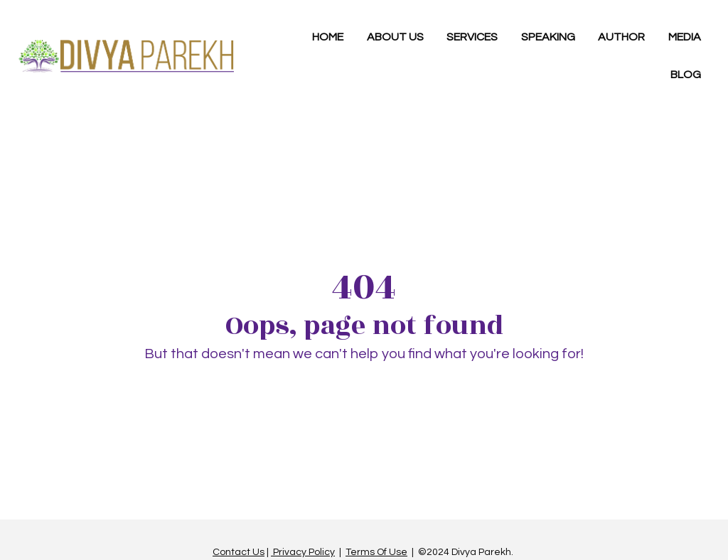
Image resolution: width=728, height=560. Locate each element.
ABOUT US (395, 37)
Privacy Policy (303, 548)
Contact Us (239, 548)
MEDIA (685, 37)
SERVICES (472, 37)
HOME (328, 37)
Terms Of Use (376, 548)
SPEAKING (548, 37)
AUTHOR (621, 37)
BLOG (686, 75)
